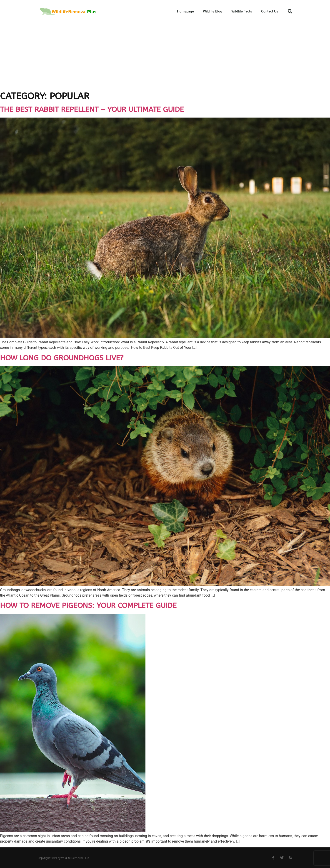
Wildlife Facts (242, 11)
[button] (290, 11)
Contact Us (270, 11)
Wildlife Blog (213, 11)
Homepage (185, 11)
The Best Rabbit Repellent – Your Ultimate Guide (92, 109)
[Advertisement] (165, 57)
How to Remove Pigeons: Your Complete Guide (88, 606)
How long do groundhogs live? (62, 358)
